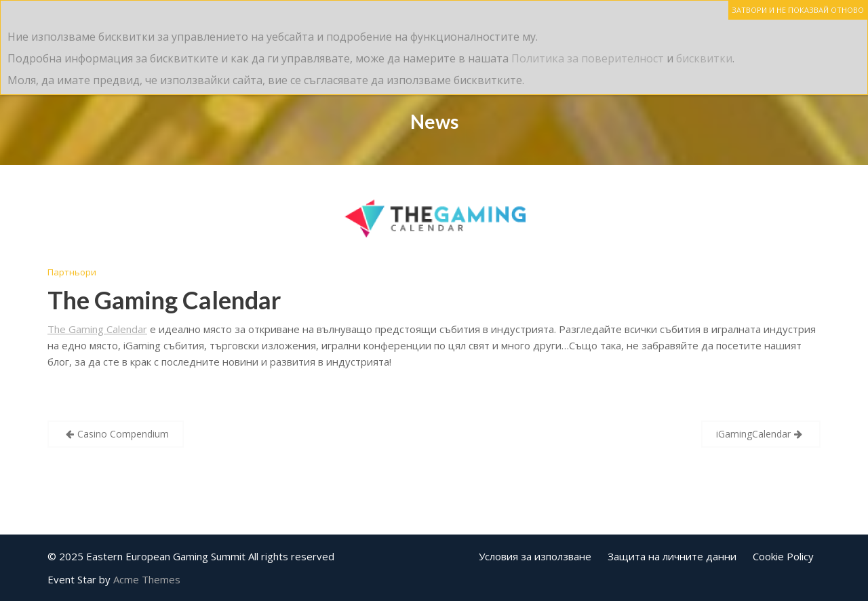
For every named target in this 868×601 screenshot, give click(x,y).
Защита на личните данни (672, 556)
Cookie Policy (783, 556)
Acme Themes (147, 579)
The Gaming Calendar (164, 300)
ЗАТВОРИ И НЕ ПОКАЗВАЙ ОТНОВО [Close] (798, 10)
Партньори (72, 272)
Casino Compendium (123, 434)
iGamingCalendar (753, 434)
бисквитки (704, 58)
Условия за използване (535, 556)
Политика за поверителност (588, 58)
